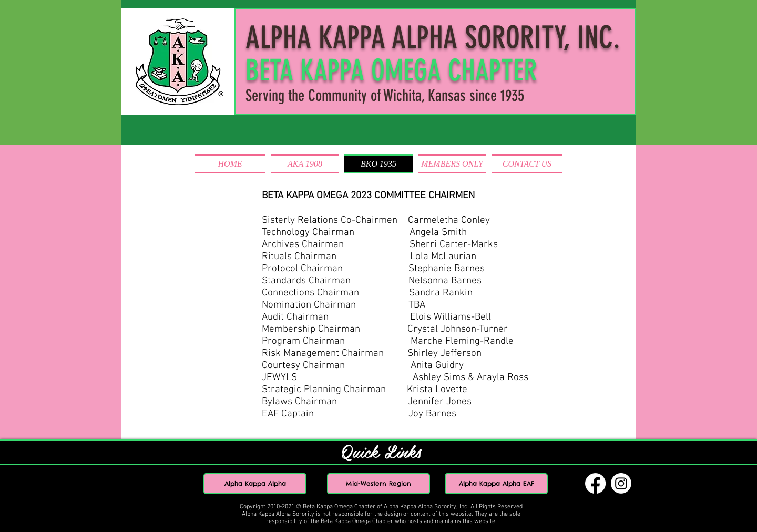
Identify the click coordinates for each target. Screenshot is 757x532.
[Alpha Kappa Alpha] (255, 484)
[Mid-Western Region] (378, 484)
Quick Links (381, 451)
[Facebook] (595, 483)
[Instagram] (621, 483)
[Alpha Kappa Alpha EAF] (496, 484)
